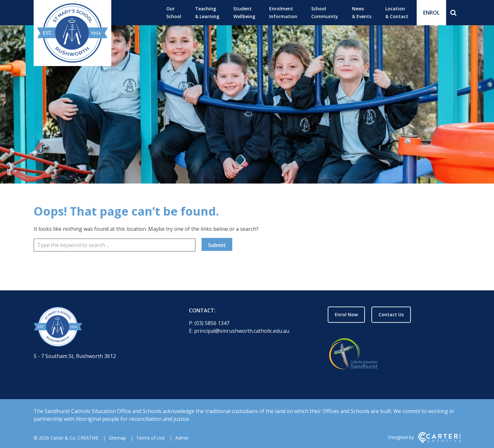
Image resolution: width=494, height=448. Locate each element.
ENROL (431, 13)
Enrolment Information (283, 12)
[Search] (453, 13)
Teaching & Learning (207, 12)
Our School (174, 12)
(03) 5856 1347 (212, 323)
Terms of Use (151, 438)
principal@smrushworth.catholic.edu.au (242, 331)
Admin (182, 438)
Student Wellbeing (244, 12)
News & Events (362, 12)
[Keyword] (115, 245)
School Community (325, 12)
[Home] (100, 328)
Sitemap (117, 438)
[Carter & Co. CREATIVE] (439, 442)
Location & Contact (397, 12)
